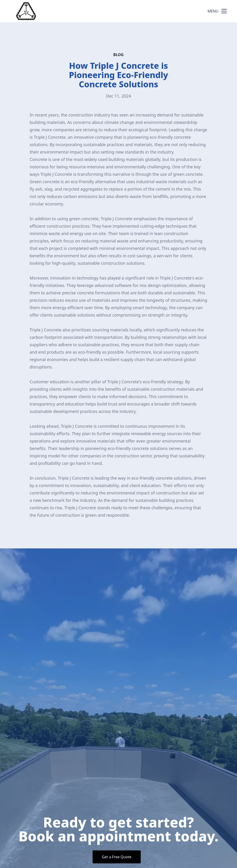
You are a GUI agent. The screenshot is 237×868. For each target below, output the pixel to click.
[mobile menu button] (224, 11)
